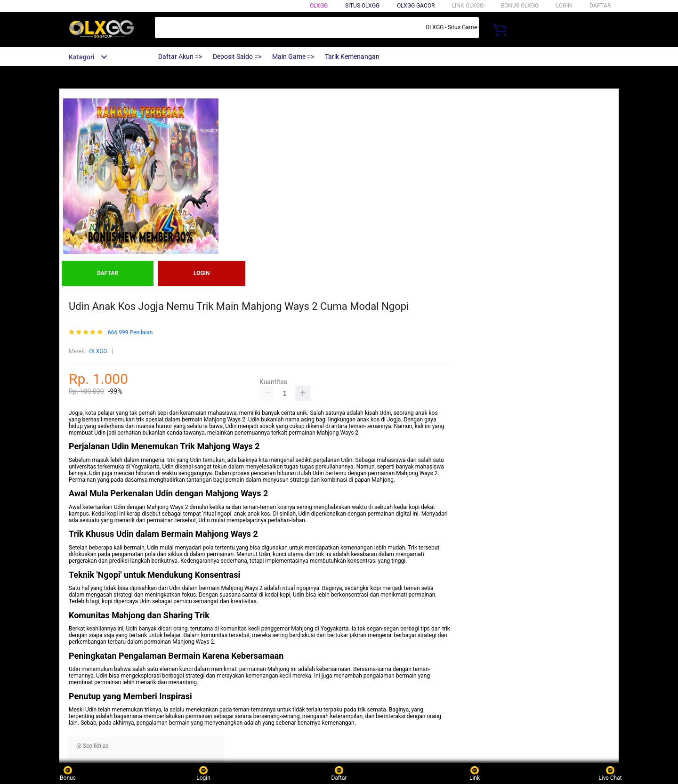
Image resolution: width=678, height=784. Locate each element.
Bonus (68, 773)
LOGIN (564, 6)
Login (203, 773)
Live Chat (610, 773)
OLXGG (319, 6)
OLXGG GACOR (416, 6)
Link (475, 773)
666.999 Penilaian (130, 333)
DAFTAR (600, 6)
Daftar (339, 773)
